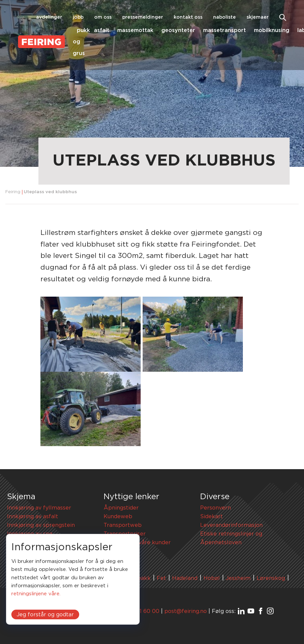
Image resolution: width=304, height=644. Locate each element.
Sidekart (211, 517)
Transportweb (123, 525)
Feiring (13, 192)
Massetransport (224, 30)
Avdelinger (49, 17)
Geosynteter (178, 30)
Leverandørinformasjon (231, 525)
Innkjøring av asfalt (33, 517)
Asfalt (102, 30)
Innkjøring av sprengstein (41, 525)
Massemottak (135, 30)
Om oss (103, 17)
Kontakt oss (188, 17)
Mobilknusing (272, 30)
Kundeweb (118, 517)
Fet (161, 578)
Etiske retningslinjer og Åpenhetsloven (231, 538)
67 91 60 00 (144, 611)
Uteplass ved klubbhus (50, 192)
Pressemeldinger (143, 17)
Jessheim (238, 578)
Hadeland (185, 578)
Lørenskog (271, 578)
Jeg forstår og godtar (45, 615)
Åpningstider (121, 508)
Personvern (215, 508)
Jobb (78, 17)
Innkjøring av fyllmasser (39, 508)
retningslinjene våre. (36, 594)
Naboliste (224, 17)
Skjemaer (258, 17)
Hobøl (212, 578)
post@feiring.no (186, 611)
